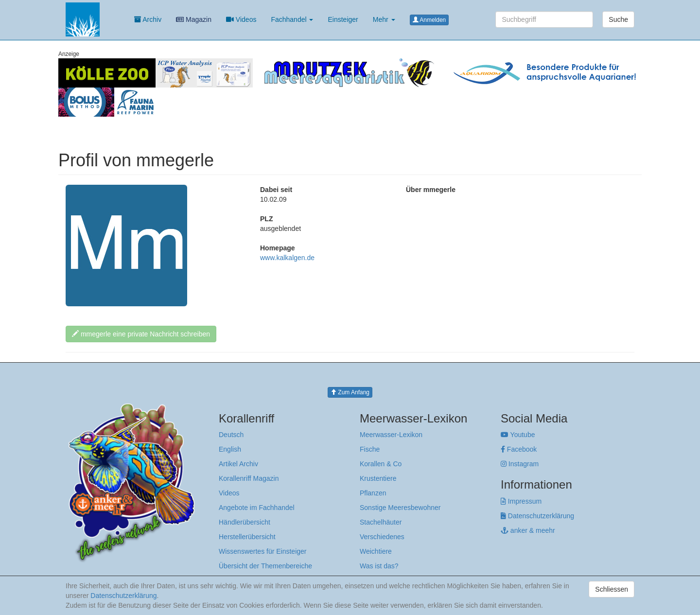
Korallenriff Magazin (249, 478)
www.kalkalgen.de (287, 258)
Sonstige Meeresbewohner (400, 508)
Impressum (521, 501)
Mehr (384, 19)
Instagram (520, 464)
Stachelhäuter (381, 522)
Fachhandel (292, 19)
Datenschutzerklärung (537, 516)
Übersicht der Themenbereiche (265, 566)
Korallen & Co (381, 464)
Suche (618, 19)
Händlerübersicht (245, 522)
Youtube (518, 435)
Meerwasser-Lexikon (391, 435)
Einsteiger (343, 19)
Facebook (519, 449)
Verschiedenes (382, 537)
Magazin (194, 19)
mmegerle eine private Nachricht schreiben (141, 334)
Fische (370, 449)
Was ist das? (379, 566)
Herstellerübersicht (247, 537)
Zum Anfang (350, 392)
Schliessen (612, 589)
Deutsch (231, 435)
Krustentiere (378, 478)
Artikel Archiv (238, 464)
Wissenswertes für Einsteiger (263, 551)
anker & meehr (528, 530)
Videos (241, 19)
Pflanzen (373, 493)
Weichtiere (376, 551)
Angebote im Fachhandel (257, 508)
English (230, 449)
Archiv (148, 19)
